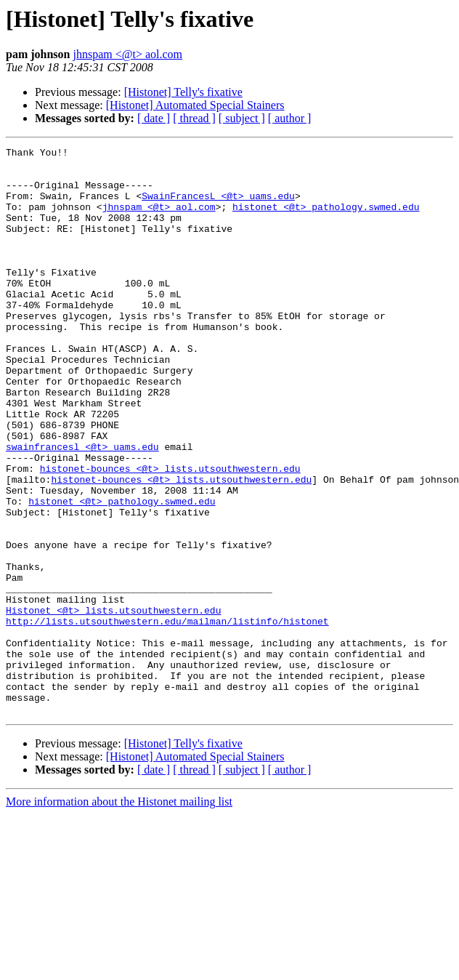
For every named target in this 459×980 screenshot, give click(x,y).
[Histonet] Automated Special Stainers (195, 105)
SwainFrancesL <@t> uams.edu (218, 206)
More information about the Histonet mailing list (119, 915)
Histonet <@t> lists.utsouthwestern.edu (113, 704)
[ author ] (290, 118)
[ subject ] (242, 118)
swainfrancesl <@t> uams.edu (82, 507)
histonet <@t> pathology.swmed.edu (326, 220)
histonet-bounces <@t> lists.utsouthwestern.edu (170, 534)
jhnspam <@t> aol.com (127, 54)
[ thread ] (194, 118)
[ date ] (154, 118)
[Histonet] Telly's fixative (183, 92)
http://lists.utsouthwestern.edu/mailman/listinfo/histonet (167, 717)
